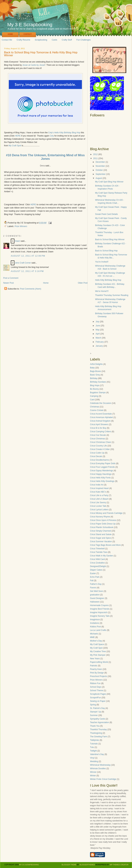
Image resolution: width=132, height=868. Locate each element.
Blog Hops (95, 385)
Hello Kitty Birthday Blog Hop (108, 280)
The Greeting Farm (99, 737)
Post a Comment (11, 278)
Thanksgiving (96, 733)
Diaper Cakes (96, 570)
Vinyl (92, 758)
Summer (94, 715)
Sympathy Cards (98, 719)
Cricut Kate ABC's (98, 492)
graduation (95, 595)
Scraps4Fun (96, 698)
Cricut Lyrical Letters (99, 510)
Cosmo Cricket (97, 410)
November (100, 166)
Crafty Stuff (67, 40)
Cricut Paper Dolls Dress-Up (103, 524)
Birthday (94, 378)
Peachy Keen (96, 669)
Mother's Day (96, 641)
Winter (93, 776)
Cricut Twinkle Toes (99, 552)
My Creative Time (98, 651)
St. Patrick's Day (97, 708)
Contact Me (7, 40)
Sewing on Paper (98, 701)
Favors (93, 588)
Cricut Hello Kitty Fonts (100, 478)
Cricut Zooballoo (97, 563)
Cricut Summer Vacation (101, 542)
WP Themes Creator (119, 865)
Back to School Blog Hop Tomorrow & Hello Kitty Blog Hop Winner (41, 54)
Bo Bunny (94, 389)
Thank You (95, 726)
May (98, 330)
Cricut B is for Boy (98, 428)
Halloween (95, 602)
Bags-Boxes (96, 371)
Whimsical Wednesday (100, 765)
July (97, 322)
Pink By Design (97, 673)
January (99, 346)
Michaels (94, 634)
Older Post (83, 283)
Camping (94, 396)
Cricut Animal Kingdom (100, 421)
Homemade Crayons (99, 605)
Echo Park (95, 577)
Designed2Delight (98, 566)
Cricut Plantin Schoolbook (102, 527)
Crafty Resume (23, 40)
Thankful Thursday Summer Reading (112, 295)
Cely (52, 136)
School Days (96, 687)
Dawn (18, 241)
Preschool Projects (98, 676)
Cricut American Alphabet (101, 417)
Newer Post (8, 283)
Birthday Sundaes (98, 382)
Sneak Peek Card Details (106, 214)
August (99, 178)
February (100, 342)
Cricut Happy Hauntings (101, 474)
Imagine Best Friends (100, 609)
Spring (93, 705)
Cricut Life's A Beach (99, 499)
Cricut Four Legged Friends (102, 467)
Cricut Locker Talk (98, 506)
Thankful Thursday (98, 729)
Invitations (95, 623)
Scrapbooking (41, 40)
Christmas (95, 407)
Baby (92, 368)
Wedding (94, 761)
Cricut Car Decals (98, 435)
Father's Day (96, 584)
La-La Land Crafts (98, 630)
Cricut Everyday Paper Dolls (103, 463)
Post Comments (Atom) (31, 289)
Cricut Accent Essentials (101, 414)
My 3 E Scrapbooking (30, 25)
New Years (95, 659)
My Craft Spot (15, 146)
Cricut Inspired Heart (99, 488)
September (101, 174)
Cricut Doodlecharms (100, 460)
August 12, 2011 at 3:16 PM (27, 271)
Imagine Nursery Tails (100, 616)
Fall (92, 581)
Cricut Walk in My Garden (102, 556)
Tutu (92, 747)
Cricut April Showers (99, 424)
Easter (93, 573)
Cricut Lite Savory (98, 502)
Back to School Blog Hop (106, 251)
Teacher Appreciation (100, 722)
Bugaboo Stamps (98, 393)
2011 (96, 158)
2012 (96, 154)
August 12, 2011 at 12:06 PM (28, 256)
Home (10, 34)
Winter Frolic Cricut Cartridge (103, 779)
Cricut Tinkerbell (97, 549)
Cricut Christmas (98, 439)
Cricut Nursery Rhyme (100, 517)
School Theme (97, 690)
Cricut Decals (96, 456)
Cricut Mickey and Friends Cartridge (106, 513)
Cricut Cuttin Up (97, 453)
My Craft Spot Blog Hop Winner (109, 182)
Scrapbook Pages (98, 694)
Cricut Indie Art (97, 485)
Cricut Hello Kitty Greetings (102, 481)
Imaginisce (95, 620)
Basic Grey (95, 375)
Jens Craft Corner (23, 263)
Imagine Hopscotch (99, 612)
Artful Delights (96, 364)
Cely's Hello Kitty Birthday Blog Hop (64, 133)
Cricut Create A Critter (100, 449)
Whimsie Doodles (98, 769)
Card (92, 400)
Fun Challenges (84, 40)
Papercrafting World (99, 662)
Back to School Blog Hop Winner (110, 240)
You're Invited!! (102, 262)
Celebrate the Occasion (101, 403)
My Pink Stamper (98, 655)
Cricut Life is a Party (99, 495)
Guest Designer (97, 598)
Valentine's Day (97, 754)
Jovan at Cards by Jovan (34, 65)
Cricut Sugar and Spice (100, 538)
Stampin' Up (96, 712)
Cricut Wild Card (97, 559)
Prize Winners (21, 226)
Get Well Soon (97, 591)
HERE (18, 136)
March (98, 338)
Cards (54, 40)
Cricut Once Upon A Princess (103, 520)
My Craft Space (97, 644)
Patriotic (94, 666)
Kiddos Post (95, 627)
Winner (93, 772)
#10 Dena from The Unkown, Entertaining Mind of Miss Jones (45, 157)
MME (92, 637)
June (98, 326)
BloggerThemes (87, 865)
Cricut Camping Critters (101, 432)
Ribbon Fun (95, 683)
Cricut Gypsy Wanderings (102, 471)
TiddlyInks (95, 740)
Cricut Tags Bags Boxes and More (105, 545)
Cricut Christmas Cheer (101, 442)
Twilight (93, 751)
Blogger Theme (69, 865)
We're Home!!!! (102, 291)
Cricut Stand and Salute (101, 534)
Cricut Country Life (98, 446)
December (100, 162)
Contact (28, 34)
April (98, 334)
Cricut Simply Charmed (100, 531)
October (99, 170)
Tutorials (94, 744)
